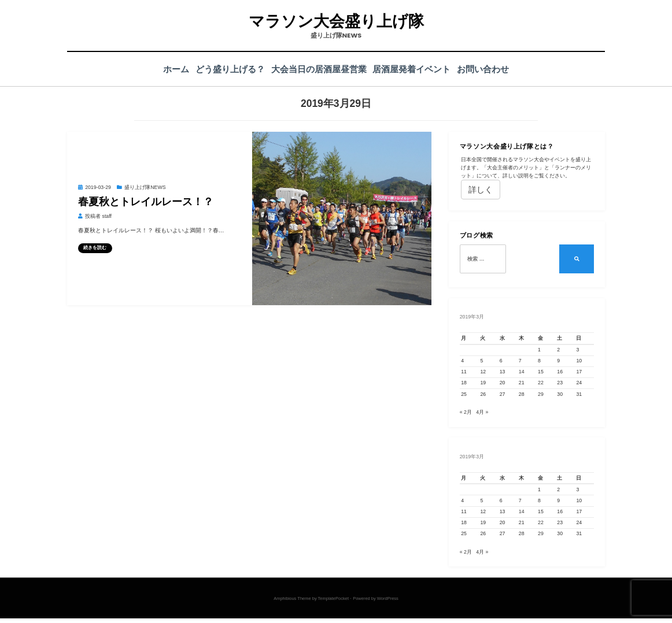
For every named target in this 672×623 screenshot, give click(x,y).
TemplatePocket (333, 603)
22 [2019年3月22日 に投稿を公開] (541, 383)
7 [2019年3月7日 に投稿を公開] (520, 361)
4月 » (482, 414)
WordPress (388, 603)
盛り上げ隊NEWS (145, 187)
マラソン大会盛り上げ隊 (336, 21)
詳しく (481, 190)
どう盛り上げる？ (226, 69)
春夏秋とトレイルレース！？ (146, 202)
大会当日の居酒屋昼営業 (319, 69)
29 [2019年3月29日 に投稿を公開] (541, 394)
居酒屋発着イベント (416, 69)
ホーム (167, 69)
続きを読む (95, 248)
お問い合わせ (492, 69)
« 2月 (466, 414)
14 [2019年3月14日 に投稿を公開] (522, 372)
